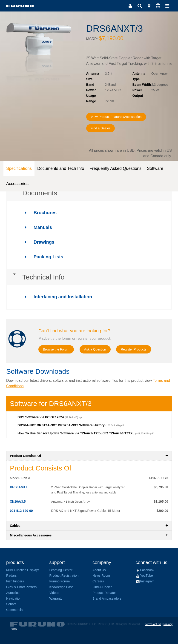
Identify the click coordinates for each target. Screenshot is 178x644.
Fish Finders (15, 581)
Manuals (36, 227)
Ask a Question (100, 349)
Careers (98, 581)
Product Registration (64, 576)
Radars (11, 576)
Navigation (14, 598)
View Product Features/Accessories (120, 117)
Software (155, 168)
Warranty (56, 598)
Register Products (142, 349)
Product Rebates (104, 593)
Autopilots (13, 593)
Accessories (17, 184)
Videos (54, 593)
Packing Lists (42, 257)
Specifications (19, 168)
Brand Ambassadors (107, 598)
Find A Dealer (102, 587)
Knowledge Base (62, 587)
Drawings (37, 242)
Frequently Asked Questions (116, 168)
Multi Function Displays (23, 570)
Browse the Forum (58, 349)
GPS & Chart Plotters (21, 587)
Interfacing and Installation (56, 297)
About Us (99, 570)
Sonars (11, 604)
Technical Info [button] (35, 277)
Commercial (15, 610)
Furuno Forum (60, 581)
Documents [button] (32, 193)
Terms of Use (153, 624)
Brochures (39, 213)
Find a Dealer (102, 128)
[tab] (89, 193)
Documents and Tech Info (61, 168)
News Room (101, 576)
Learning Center (61, 570)
